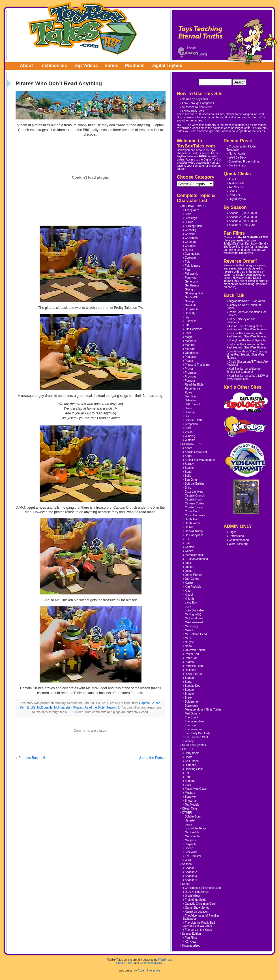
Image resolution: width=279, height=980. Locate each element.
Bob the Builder (194, 484)
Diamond (190, 765)
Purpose (190, 381)
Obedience (192, 353)
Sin (187, 416)
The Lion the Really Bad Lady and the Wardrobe (199, 924)
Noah (188, 646)
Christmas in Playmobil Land (203, 888)
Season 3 (113, 707)
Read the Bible (95, 707)
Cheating (190, 230)
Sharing (190, 412)
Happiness (191, 309)
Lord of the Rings (196, 828)
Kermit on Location (197, 912)
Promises (191, 373)
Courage (190, 242)
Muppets (190, 840)
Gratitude (191, 305)
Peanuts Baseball (32, 758)
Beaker (189, 468)
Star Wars (191, 852)
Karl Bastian (237, 369)
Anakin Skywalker (196, 452)
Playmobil (191, 844)
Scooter (190, 690)
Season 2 (235, 217)
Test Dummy (193, 713)
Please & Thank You (198, 365)
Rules (188, 392)
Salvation (191, 400)
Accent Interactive (149, 971)
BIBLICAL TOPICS (194, 206)
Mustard (190, 793)
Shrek (188, 698)
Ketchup (190, 781)
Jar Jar (189, 567)
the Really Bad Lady (198, 733)
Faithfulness (192, 266)
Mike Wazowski (195, 622)
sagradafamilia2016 (241, 301)
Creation (190, 246)
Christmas (191, 238)
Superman (191, 706)
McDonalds (45, 707)
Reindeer (191, 670)
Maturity (190, 345)
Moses (189, 630)
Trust (188, 428)
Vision (189, 432)
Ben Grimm (192, 480)
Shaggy (190, 694)
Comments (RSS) (151, 963)
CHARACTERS (192, 444)
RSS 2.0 (71, 712)
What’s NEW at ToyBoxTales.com (247, 377)
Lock (188, 785)
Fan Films (191, 938)
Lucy (188, 606)
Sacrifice (190, 396)
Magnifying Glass (196, 789)
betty (232, 344)
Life (33, 707)
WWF (188, 860)
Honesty (190, 313)
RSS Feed (198, 111)
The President (194, 729)
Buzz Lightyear (194, 492)
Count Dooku (193, 511)
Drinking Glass (194, 769)
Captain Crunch (150, 703)
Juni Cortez (192, 579)
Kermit (24, 707)
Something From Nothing (245, 161)
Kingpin (189, 595)
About (26, 66)
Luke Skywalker (195, 610)
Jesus (188, 571)
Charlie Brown (194, 507)
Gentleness (192, 285)
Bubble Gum (193, 817)
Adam (188, 448)
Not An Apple (237, 154)
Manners (190, 341)
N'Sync (189, 642)
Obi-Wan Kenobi (195, 650)
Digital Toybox (167, 66)
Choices (190, 234)
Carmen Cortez (194, 503)
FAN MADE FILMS (255, 237)
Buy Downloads (187, 117)
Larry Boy (191, 603)
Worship (190, 440)
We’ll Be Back (238, 158)
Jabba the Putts (151, 758)
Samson (190, 678)
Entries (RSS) (125, 963)
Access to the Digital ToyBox (204, 160)
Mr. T (188, 638)
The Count (191, 717)
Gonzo (189, 551)
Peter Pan (191, 658)
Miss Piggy (192, 626)
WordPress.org (238, 544)
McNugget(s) (63, 707)
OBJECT (187, 749)
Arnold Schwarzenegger (200, 460)
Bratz (188, 488)
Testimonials (53, 66)
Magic (189, 337)
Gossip (189, 301)
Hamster (190, 820)
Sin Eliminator (238, 165)
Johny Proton (193, 575)
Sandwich (191, 797)
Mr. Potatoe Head (196, 634)
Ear (187, 773)
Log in (233, 532)
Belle (188, 476)
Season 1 (235, 213)
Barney (189, 464)
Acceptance (192, 210)
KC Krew (190, 942)
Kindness (191, 321)
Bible (188, 214)
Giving (189, 289)
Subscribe (188, 107)
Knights (189, 599)
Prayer (189, 369)
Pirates (78, 707)
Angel (188, 456)
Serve (188, 408)
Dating (189, 250)
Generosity (192, 282)
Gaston (189, 547)
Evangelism (192, 254)
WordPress (165, 960)
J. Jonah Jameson (196, 559)
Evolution (191, 258)
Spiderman (192, 702)
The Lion (190, 725)
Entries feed (236, 536)
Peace (189, 361)
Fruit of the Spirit (195, 900)
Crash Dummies (195, 515)
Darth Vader (192, 523)
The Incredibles (194, 721)
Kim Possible (193, 587)
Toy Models (192, 805)
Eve (187, 543)
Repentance (192, 389)
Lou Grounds (237, 351)
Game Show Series (197, 908)
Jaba (188, 563)
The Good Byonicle (253, 340)
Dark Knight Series (197, 892)
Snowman (191, 801)
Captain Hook (193, 499)
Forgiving (191, 278)
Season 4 (235, 225)
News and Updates (194, 745)
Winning (190, 436)
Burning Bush (193, 226)
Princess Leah (194, 666)
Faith (188, 262)
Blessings (191, 218)
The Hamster (193, 856)
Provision (191, 377)
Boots (188, 757)
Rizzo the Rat (193, 674)
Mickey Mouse (194, 618)
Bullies (189, 222)
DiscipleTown (193, 896)
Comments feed (239, 540)
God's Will (191, 297)
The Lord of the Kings (198, 930)
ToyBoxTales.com (83, 28)
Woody (189, 741)
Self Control (192, 404)
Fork (188, 777)
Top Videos (86, 66)
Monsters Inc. (193, 836)
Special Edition (191, 934)
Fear (188, 270)
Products (135, 66)
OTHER (187, 813)
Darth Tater (192, 519)
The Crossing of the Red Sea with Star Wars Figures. (247, 328)
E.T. (187, 539)
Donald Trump (194, 531)
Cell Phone (192, 761)
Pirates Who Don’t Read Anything (59, 83)
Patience (190, 357)
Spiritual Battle (194, 420)
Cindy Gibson (237, 362)
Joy (187, 317)
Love (188, 333)
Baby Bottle (192, 753)
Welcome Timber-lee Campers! (243, 370)
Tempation (191, 424)
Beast (188, 472)
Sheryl (233, 340)
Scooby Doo (192, 686)
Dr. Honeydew (194, 535)
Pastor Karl (192, 654)
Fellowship (191, 274)
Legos (189, 824)
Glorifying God (194, 293)
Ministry (190, 349)
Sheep (189, 848)
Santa (188, 682)
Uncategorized (191, 946)
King (188, 591)
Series (111, 66)
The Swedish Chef (196, 737)
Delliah (189, 527)
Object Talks (190, 809)
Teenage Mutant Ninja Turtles (203, 710)
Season (187, 864)
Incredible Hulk (194, 555)
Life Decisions (194, 329)
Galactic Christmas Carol (200, 904)
